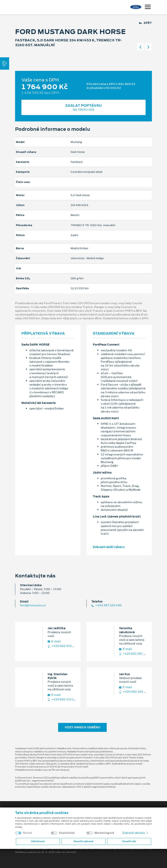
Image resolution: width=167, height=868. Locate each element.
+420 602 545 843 (62, 646)
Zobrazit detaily (135, 833)
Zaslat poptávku (83, 107)
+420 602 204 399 (133, 692)
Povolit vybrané (83, 841)
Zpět (145, 23)
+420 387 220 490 (107, 605)
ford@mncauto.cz (33, 605)
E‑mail (54, 641)
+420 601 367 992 (133, 654)
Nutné (27, 833)
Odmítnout (38, 841)
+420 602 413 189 (62, 700)
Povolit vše (129, 841)
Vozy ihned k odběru (82, 727)
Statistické (67, 833)
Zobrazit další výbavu (109, 547)
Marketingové (104, 833)
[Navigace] (148, 7)
